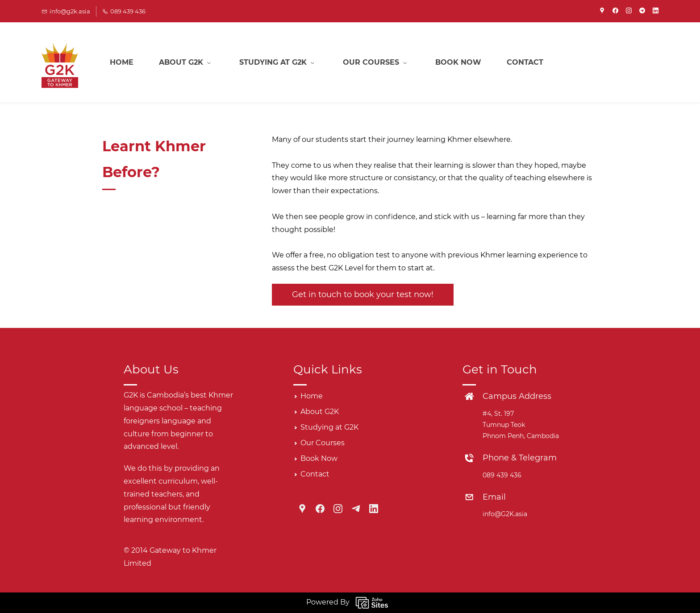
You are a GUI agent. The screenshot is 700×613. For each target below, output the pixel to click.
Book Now (319, 458)
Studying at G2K (329, 427)
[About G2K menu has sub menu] (186, 62)
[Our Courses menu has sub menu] (376, 62)
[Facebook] (320, 509)
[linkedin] (656, 11)
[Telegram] (356, 509)
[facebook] (615, 11)
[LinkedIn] (374, 509)
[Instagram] (338, 509)
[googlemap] (602, 11)
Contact (315, 474)
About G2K (320, 412)
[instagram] (629, 11)
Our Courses (323, 443)
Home (312, 396)
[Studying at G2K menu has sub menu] (278, 62)
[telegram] (642, 11)
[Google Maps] (302, 509)
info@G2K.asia (505, 514)
